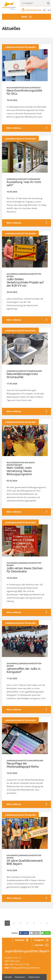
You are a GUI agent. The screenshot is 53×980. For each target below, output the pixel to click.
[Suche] (48, 3)
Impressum (20, 977)
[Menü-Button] (26, 17)
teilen (26, 933)
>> (47, 923)
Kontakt (8, 977)
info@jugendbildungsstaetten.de (25, 968)
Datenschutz (34, 977)
